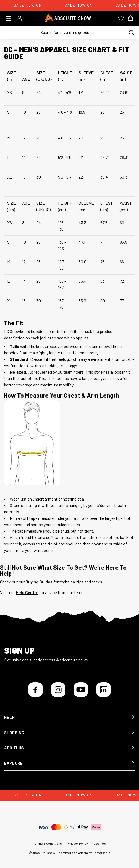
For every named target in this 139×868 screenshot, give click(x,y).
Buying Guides (39, 582)
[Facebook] (35, 690)
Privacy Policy (78, 843)
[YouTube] (81, 690)
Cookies (100, 843)
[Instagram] (58, 690)
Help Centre (27, 592)
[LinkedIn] (104, 690)
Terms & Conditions (48, 843)
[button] (69, 717)
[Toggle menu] (10, 18)
